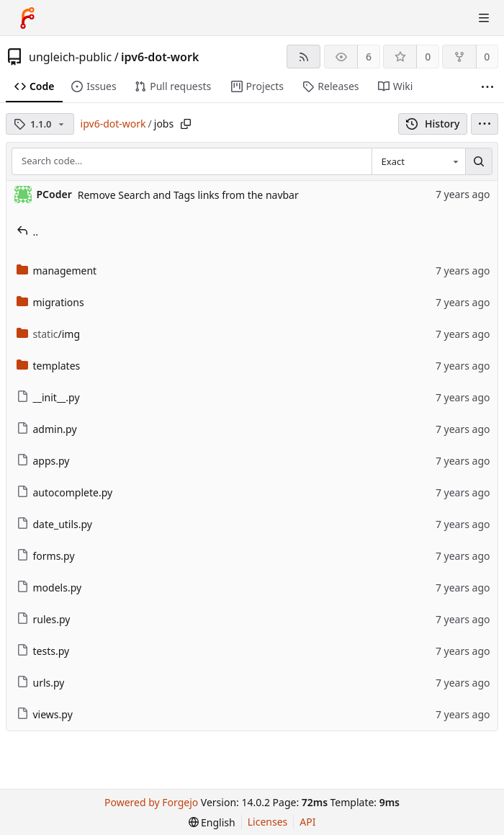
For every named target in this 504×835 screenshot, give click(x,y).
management (57, 271)
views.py (45, 714)
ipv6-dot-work (160, 57)
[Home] (27, 18)
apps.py (43, 461)
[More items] (487, 87)
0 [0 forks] (487, 57)
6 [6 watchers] (369, 57)
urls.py (41, 683)
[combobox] (418, 161)
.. (28, 232)
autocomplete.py (65, 492)
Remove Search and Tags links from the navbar (188, 195)
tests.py (43, 651)
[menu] (485, 124)
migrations (50, 302)
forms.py (46, 556)
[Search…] (479, 161)
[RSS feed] (303, 57)
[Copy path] (186, 124)
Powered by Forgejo (151, 802)
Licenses (268, 822)
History (433, 124)
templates (49, 366)
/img (49, 334)
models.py (49, 588)
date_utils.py (55, 524)
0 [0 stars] (428, 57)
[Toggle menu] (484, 18)
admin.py (47, 429)
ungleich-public (70, 57)
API (307, 822)
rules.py (44, 619)
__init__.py (48, 397)
